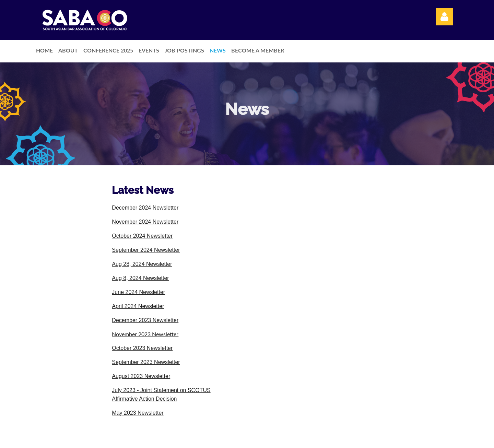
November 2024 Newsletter (145, 222)
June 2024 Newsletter (138, 292)
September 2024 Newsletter (146, 250)
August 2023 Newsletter (141, 376)
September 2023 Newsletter (146, 362)
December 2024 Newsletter (145, 208)
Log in (444, 17)
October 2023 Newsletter (142, 348)
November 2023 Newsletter (145, 334)
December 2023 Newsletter (145, 320)
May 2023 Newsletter (138, 413)
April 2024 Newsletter (138, 306)
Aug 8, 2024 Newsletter (140, 278)
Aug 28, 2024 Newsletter (142, 264)
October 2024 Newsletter (142, 236)
